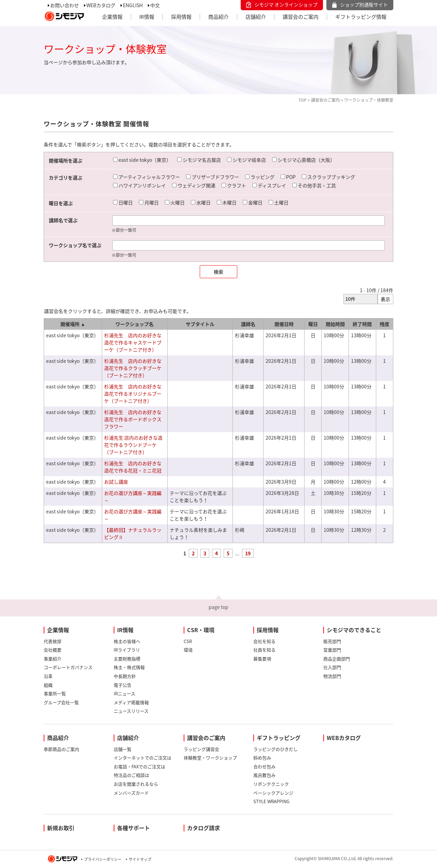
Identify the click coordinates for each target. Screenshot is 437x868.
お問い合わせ (65, 5)
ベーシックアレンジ (273, 793)
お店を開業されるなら (136, 784)
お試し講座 (116, 482)
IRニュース (124, 693)
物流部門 (332, 676)
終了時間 (362, 324)
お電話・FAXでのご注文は (139, 766)
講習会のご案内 (301, 17)
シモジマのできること (354, 630)
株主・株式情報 (129, 667)
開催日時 (284, 324)
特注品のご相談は (131, 775)
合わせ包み (264, 766)
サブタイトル (200, 324)
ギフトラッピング (279, 738)
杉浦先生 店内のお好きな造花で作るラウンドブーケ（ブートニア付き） (133, 445)
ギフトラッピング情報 (361, 17)
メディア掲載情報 (131, 702)
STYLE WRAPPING (271, 801)
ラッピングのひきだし (276, 749)
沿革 (48, 676)
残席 (384, 324)
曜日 (313, 324)
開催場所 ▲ (73, 324)
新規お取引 (61, 828)
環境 (188, 650)
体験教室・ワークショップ (210, 758)
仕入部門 (332, 667)
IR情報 (147, 17)
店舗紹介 (256, 17)
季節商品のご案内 (61, 749)
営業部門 (332, 650)
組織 (48, 685)
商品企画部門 (337, 659)
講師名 (248, 324)
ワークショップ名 (135, 324)
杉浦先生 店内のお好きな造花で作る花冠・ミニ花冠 (133, 467)
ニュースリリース (131, 711)
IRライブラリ (127, 650)
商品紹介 (218, 17)
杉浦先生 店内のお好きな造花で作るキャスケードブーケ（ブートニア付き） (133, 342)
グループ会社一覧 (61, 702)
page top (218, 607)
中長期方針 (125, 676)
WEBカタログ (101, 5)
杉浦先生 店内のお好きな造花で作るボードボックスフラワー (133, 419)
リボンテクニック (271, 784)
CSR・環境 (201, 630)
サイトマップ (140, 859)
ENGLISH (133, 5)
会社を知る (264, 641)
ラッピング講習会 (201, 749)
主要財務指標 (127, 659)
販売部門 (332, 641)
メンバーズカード (131, 793)
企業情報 (112, 17)
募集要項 (262, 659)
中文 (155, 5)
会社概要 (53, 650)
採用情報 (181, 17)
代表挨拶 (53, 641)
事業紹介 (53, 659)
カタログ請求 (203, 828)
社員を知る (264, 650)
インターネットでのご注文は (143, 758)
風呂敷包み (264, 775)
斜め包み (262, 758)
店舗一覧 (123, 749)
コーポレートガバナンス (68, 667)
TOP (302, 100)
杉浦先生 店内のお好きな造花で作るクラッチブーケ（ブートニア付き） (133, 368)
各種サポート (133, 828)
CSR (188, 641)
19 (248, 553)
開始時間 (335, 324)
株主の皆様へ (127, 641)
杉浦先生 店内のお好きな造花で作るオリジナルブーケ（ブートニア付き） (133, 394)
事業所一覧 (55, 693)
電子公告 (123, 685)
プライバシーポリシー (103, 859)
